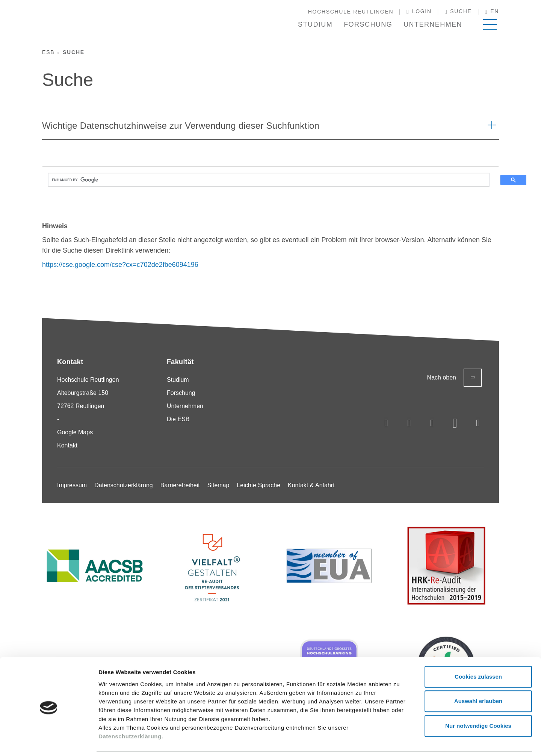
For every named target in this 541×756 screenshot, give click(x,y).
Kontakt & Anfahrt (311, 485)
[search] (269, 180)
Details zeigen (400, 741)
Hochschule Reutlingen (351, 12)
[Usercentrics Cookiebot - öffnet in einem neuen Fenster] (49, 741)
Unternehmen (433, 24)
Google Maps (75, 432)
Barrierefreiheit (180, 485)
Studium (315, 24)
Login (419, 12)
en (492, 12)
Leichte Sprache (258, 485)
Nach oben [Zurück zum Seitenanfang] (454, 378)
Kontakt (67, 445)
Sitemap (218, 485)
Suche (458, 12)
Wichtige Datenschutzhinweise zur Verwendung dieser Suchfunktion (181, 126)
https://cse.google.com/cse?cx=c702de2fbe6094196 (120, 265)
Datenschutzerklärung (130, 711)
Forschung (368, 24)
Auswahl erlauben (478, 676)
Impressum (72, 485)
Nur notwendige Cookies (478, 701)
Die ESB (178, 419)
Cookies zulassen (478, 651)
